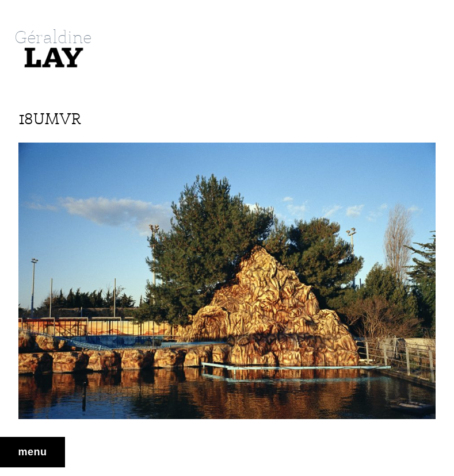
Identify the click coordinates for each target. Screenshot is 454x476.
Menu (33, 452)
